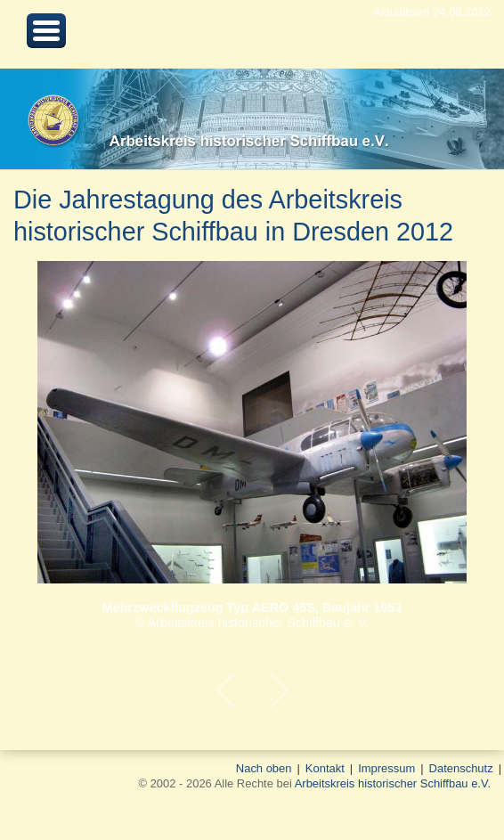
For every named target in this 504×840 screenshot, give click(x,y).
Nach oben (264, 768)
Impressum (386, 768)
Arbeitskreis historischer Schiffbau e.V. (393, 783)
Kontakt (325, 768)
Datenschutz (461, 768)
